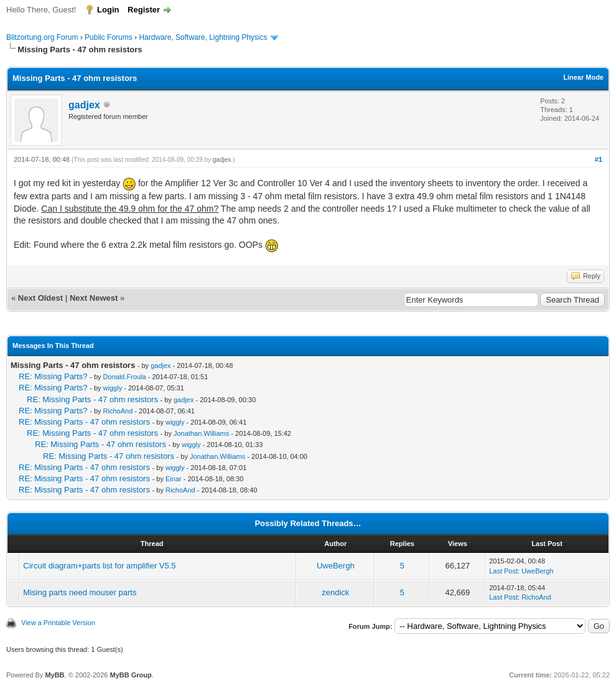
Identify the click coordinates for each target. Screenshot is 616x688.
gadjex (84, 105)
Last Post (503, 571)
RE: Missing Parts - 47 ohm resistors (92, 399)
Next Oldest (40, 298)
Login (108, 10)
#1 (599, 159)
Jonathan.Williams (201, 433)
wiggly (113, 388)
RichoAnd (118, 411)
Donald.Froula (125, 377)
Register (144, 10)
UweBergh (336, 566)
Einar (174, 479)
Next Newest (94, 298)
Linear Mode (583, 77)
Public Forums (109, 37)
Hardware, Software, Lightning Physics (203, 37)
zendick (335, 592)
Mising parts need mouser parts (80, 592)
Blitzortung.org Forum (42, 37)
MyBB (54, 675)
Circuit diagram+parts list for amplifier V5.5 (99, 566)
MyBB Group (130, 675)
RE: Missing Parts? (53, 376)
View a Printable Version (58, 623)
